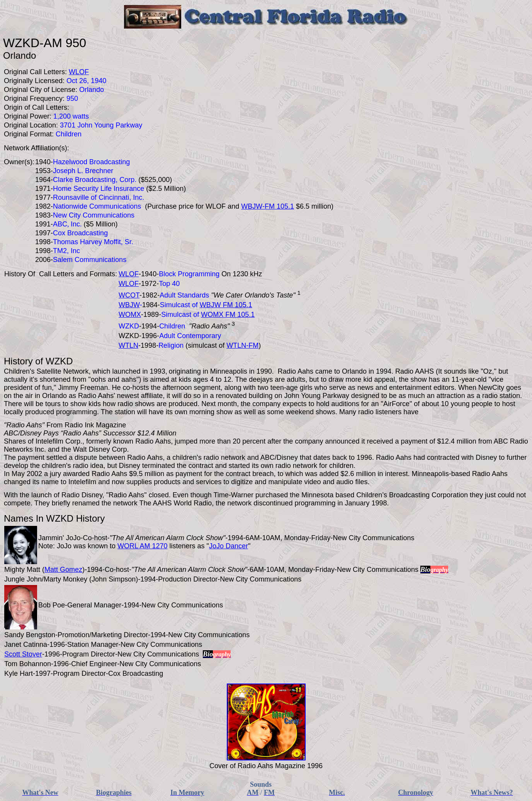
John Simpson (114, 579)
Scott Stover (23, 654)
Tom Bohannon (28, 664)
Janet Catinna (26, 645)
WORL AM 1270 (142, 546)
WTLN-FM (242, 345)
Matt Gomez (63, 570)
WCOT (129, 295)
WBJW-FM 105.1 (268, 206)
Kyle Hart (19, 673)
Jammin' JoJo (59, 538)
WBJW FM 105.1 (226, 305)
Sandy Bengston (30, 635)
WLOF (129, 274)
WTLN (128, 345)
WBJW (129, 305)
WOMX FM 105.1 (228, 315)
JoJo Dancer (229, 546)
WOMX (130, 315)
